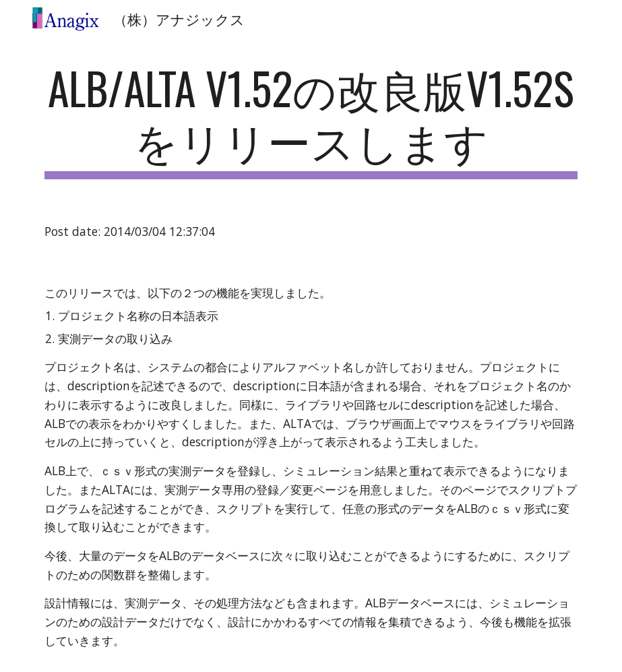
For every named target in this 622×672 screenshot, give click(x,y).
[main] (311, 121)
